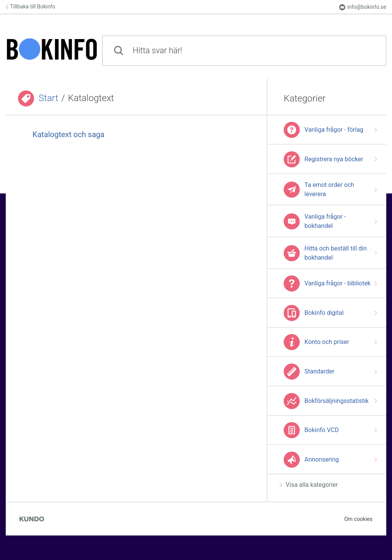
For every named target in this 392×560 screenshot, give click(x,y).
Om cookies (358, 519)
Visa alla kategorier (309, 485)
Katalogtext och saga (69, 134)
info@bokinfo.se (363, 7)
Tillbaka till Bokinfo (30, 7)
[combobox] (244, 51)
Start (48, 98)
